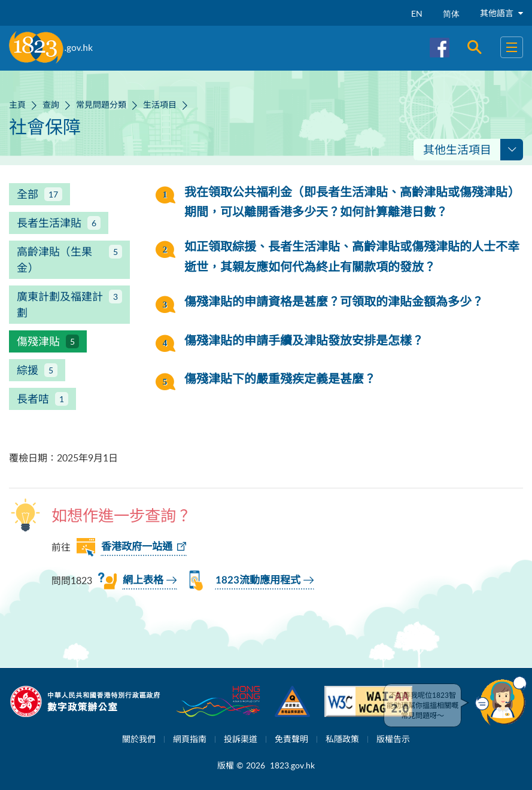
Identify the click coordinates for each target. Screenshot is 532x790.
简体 (451, 13)
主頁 (17, 104)
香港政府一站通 (137, 547)
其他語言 (501, 13)
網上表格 (143, 580)
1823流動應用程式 (258, 580)
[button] (501, 701)
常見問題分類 (101, 104)
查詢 (51, 104)
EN (417, 13)
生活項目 (160, 104)
